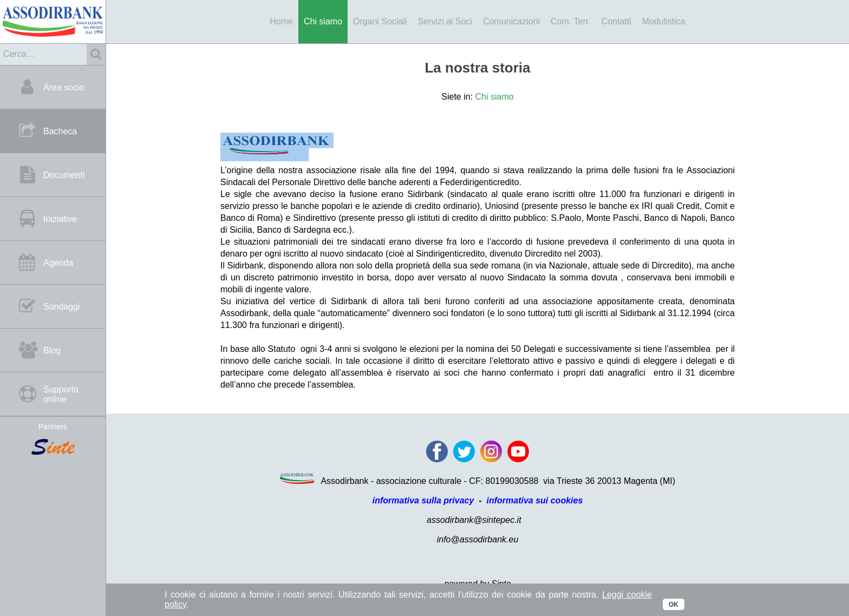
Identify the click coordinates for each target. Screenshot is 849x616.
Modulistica (664, 21)
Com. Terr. (571, 21)
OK (674, 605)
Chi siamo (323, 21)
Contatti (616, 21)
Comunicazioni (511, 21)
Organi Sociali (380, 21)
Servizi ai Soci (445, 21)
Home (281, 21)
